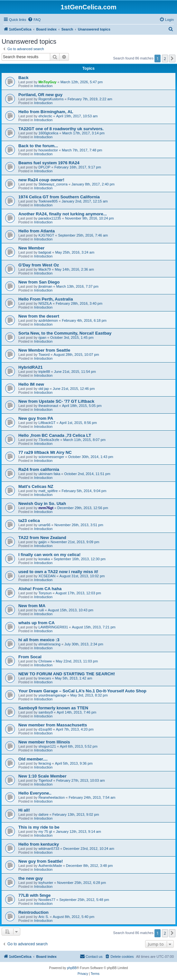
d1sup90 (45, 729)
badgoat (45, 252)
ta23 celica (29, 521)
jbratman (45, 286)
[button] (172, 58)
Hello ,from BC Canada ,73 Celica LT (55, 435)
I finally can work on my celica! (50, 555)
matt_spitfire (48, 491)
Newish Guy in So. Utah (42, 503)
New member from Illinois (44, 742)
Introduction (43, 86)
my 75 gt (45, 832)
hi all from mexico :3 (39, 640)
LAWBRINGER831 (53, 627)
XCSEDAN (47, 576)
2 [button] (165, 58)
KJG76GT (46, 235)
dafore (43, 814)
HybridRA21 (30, 367)
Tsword (44, 355)
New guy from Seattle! (41, 861)
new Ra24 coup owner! (41, 180)
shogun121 (47, 746)
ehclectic (45, 116)
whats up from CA (37, 623)
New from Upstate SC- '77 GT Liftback (56, 401)
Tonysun (45, 593)
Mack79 (45, 269)
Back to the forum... (38, 146)
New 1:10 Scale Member (42, 776)
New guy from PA (36, 418)
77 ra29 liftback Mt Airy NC (45, 452)
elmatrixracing (49, 644)
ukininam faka (49, 474)
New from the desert (39, 316)
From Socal (30, 657)
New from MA (32, 606)
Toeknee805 (48, 201)
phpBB (72, 968)
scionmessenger (51, 457)
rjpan (42, 337)
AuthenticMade (50, 866)
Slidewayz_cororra (53, 184)
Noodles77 (47, 900)
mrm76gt (46, 508)
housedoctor (48, 150)
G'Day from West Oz (39, 265)
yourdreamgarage (52, 695)
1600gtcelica (48, 133)
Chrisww (45, 661)
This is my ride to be (39, 827)
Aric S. (43, 917)
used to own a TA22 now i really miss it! (58, 572)
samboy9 (46, 712)
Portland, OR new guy (40, 95)
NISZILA (45, 303)
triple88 (44, 372)
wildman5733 (49, 849)
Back (23, 78)
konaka (44, 559)
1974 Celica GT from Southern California (59, 197)
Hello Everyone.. (35, 793)
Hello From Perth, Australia (46, 299)
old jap (43, 389)
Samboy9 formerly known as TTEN (53, 708)
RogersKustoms (51, 99)
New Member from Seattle (44, 350)
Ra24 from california (39, 469)
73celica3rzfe (49, 440)
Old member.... (33, 759)
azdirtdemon (48, 320)
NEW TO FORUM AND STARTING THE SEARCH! (67, 674)
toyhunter (46, 883)
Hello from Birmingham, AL (46, 112)
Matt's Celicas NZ (36, 486)
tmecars (45, 678)
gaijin (42, 542)
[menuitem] (34, 20)
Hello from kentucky (39, 844)
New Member (31, 248)
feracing (45, 763)
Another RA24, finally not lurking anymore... (63, 214)
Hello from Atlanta (37, 231)
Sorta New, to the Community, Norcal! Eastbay (65, 333)
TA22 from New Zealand (42, 538)
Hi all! (24, 810)
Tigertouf (45, 780)
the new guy (31, 878)
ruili (41, 610)
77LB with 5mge (34, 895)
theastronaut (48, 406)
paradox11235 (50, 218)
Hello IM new (31, 384)
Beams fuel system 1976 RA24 (49, 163)
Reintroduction (33, 912)
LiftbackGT (47, 423)
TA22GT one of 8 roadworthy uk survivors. (61, 129)
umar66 (44, 525)
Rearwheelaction (51, 797)
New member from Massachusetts (53, 725)
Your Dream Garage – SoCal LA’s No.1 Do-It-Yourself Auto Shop (82, 691)
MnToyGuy (47, 82)
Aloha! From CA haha (40, 589)
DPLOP (44, 167)
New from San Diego (39, 282)
